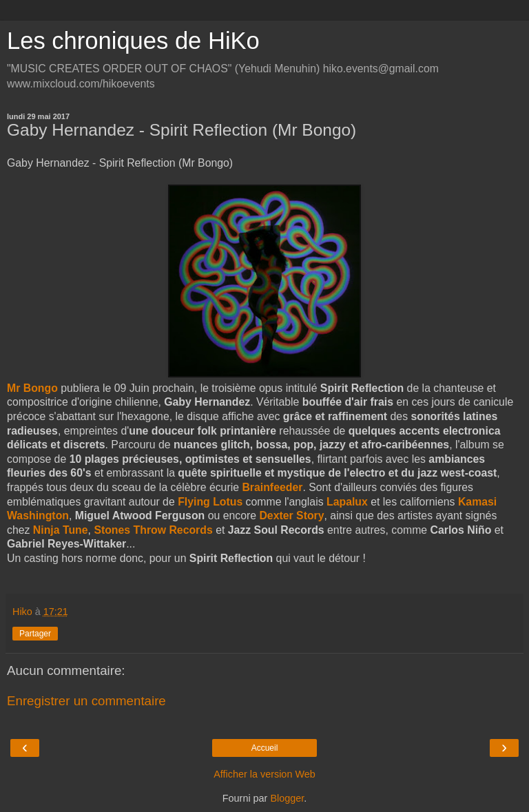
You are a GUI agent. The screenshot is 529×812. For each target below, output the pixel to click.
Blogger (287, 798)
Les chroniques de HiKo (133, 41)
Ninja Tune (61, 530)
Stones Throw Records (153, 530)
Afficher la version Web (264, 774)
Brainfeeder (272, 487)
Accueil (265, 748)
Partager (35, 634)
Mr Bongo (32, 388)
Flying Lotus (210, 502)
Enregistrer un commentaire (86, 701)
